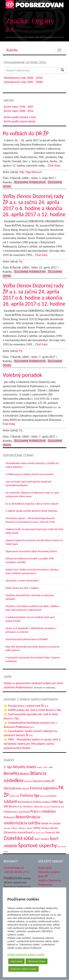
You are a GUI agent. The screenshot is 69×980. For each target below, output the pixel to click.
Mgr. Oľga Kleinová (30, 172)
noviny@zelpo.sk (14, 868)
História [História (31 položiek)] (43, 796)
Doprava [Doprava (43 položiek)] (28, 781)
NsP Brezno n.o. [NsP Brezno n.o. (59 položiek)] (13, 806)
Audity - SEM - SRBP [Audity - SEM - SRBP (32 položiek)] (45, 767)
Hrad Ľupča (45, 868)
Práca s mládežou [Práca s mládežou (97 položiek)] (43, 811)
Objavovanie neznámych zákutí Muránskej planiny (31, 551)
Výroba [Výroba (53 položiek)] (45, 828)
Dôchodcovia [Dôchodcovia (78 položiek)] (12, 788)
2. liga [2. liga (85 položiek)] (8, 767)
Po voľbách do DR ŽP (26, 133)
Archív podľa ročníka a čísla (20, 117)
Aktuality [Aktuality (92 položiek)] (19, 767)
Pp (21, 261)
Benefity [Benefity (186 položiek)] (11, 773)
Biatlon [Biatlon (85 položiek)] (25, 774)
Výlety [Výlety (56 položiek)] (37, 828)
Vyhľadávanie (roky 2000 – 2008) (23, 82)
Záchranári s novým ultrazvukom (22, 581)
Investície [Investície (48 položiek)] (52, 796)
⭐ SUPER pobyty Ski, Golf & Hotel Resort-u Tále (32, 710)
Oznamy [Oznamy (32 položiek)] (47, 807)
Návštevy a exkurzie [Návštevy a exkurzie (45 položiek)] (33, 807)
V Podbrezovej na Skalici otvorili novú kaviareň (29, 474)
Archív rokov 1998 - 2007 (18, 107)
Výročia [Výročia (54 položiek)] (54, 828)
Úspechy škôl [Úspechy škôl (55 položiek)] (53, 832)
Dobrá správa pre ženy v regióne (22, 588)
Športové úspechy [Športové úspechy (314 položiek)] (37, 845)
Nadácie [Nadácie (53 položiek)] (47, 802)
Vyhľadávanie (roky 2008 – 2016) (23, 78)
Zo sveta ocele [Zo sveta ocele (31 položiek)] (39, 833)
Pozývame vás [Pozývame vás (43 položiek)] (57, 807)
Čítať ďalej (54, 166)
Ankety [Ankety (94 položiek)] (31, 767)
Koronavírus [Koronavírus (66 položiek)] (25, 802)
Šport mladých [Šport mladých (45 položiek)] (42, 839)
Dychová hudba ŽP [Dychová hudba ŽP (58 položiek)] (44, 781)
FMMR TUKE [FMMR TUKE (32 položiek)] (14, 796)
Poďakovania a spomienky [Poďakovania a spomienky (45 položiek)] (17, 812)
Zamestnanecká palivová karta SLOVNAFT (27, 639)
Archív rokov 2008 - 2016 (18, 111)
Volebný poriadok (22, 375)
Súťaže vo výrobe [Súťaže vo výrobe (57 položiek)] (51, 823)
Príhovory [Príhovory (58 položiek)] (9, 817)
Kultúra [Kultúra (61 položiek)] (37, 802)
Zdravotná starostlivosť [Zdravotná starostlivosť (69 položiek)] (18, 832)
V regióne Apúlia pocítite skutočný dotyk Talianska (31, 511)
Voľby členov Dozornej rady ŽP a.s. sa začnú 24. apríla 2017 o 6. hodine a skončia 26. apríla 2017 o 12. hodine (34, 205)
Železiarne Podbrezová (30, 182)
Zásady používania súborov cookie (26, 954)
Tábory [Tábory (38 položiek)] (14, 828)
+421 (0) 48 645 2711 (16, 872)
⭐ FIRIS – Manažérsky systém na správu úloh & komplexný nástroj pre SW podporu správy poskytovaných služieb (32, 744)
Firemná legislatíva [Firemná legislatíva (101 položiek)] (44, 788)
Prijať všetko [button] (16, 961)
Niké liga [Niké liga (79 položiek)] (58, 802)
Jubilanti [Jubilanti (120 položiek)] (10, 802)
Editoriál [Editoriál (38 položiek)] (25, 789)
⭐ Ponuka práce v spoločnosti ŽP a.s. (26, 706)
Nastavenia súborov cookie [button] (23, 969)
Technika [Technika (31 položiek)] (7, 828)
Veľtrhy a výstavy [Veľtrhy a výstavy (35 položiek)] (25, 828)
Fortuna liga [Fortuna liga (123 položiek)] (30, 795)
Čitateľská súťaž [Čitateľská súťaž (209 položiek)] (19, 838)
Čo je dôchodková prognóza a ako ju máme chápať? (32, 504)
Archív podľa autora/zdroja (20, 121)
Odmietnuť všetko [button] (37, 961)
